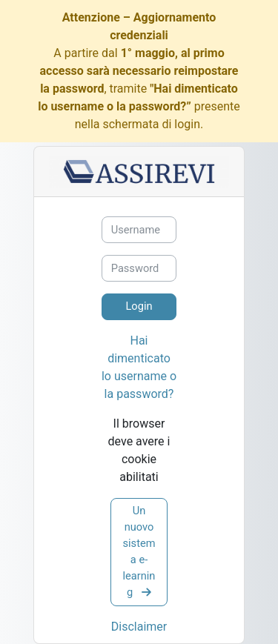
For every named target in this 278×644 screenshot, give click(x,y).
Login (139, 306)
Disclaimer (139, 627)
